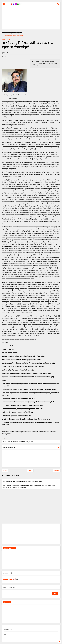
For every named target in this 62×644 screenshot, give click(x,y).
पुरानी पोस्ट (57, 471)
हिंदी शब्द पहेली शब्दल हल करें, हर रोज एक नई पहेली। (14, 36)
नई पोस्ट (5, 471)
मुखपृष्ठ (5, 635)
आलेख (9, 40)
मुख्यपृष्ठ (30, 471)
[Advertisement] (31, 18)
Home (3, 40)
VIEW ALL (56, 602)
